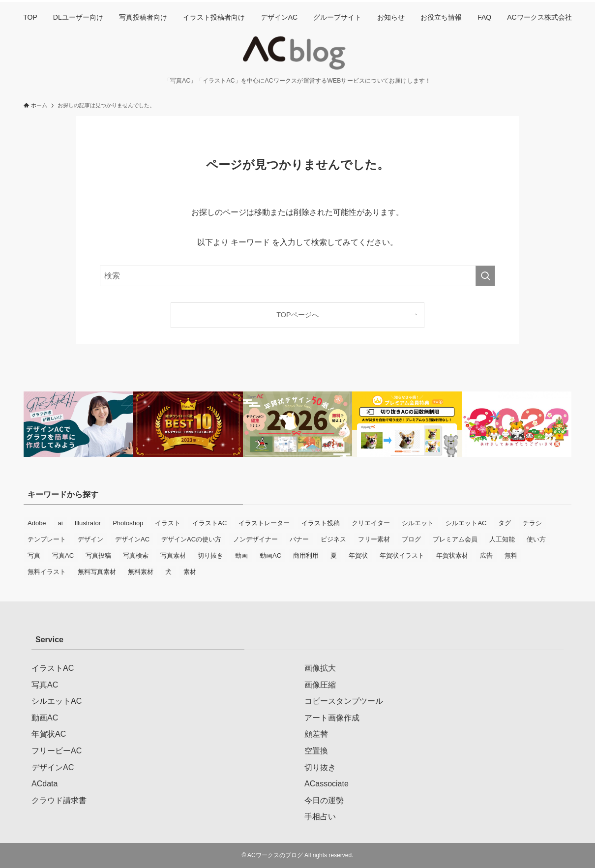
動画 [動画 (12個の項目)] (241, 555)
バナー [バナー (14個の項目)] (299, 539)
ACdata (45, 784)
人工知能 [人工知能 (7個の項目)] (502, 539)
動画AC (45, 718)
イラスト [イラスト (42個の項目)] (168, 523)
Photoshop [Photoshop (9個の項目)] (128, 523)
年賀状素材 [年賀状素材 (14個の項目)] (452, 555)
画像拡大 (320, 668)
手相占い (320, 817)
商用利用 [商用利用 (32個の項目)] (306, 555)
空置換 (316, 751)
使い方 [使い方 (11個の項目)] (536, 539)
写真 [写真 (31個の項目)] (34, 555)
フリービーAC (57, 751)
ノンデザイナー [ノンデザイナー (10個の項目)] (255, 539)
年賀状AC (49, 734)
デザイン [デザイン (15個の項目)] (90, 539)
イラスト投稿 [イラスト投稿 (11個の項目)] (321, 523)
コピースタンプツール (344, 701)
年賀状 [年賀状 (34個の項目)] (358, 555)
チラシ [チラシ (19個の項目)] (532, 523)
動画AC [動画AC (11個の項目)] (270, 555)
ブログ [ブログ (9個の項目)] (411, 539)
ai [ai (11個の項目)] (60, 523)
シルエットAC (57, 701)
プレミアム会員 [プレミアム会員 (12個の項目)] (455, 539)
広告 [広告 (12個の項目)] (486, 555)
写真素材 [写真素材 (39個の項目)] (173, 555)
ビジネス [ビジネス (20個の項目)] (333, 539)
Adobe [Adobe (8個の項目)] (37, 523)
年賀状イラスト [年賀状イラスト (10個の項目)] (402, 555)
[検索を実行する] (485, 276)
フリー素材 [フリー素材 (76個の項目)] (374, 539)
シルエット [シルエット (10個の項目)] (418, 523)
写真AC (45, 685)
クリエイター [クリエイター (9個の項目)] (371, 523)
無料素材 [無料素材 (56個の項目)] (141, 572)
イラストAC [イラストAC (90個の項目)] (209, 523)
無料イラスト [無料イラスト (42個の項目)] (47, 572)
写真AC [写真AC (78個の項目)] (63, 555)
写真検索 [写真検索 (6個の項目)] (136, 555)
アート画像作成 (332, 718)
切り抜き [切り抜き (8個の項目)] (210, 555)
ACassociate (327, 784)
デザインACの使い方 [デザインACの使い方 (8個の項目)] (191, 539)
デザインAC (53, 767)
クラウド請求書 (59, 800)
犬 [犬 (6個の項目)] (168, 572)
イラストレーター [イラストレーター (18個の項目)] (264, 523)
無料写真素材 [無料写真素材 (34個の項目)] (97, 572)
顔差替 (316, 734)
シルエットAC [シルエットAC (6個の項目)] (466, 523)
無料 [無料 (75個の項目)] (511, 555)
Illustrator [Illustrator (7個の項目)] (88, 523)
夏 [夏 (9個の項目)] (334, 555)
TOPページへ (297, 315)
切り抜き (320, 767)
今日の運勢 (324, 800)
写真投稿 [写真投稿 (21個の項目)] (98, 555)
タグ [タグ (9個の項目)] (505, 523)
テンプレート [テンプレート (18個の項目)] (47, 539)
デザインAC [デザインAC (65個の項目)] (132, 539)
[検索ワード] (297, 276)
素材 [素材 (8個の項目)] (190, 572)
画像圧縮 (320, 685)
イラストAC (53, 668)
